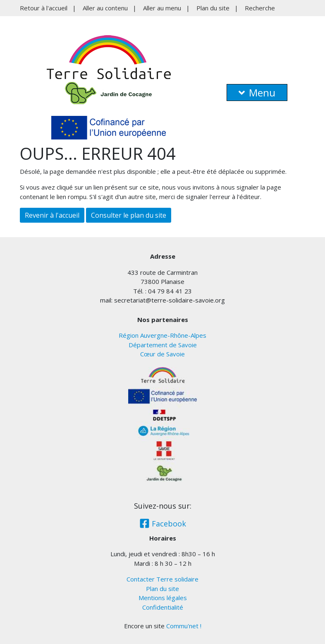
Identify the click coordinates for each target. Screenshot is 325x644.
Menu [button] (257, 93)
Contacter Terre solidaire (162, 579)
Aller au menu (162, 8)
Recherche (260, 8)
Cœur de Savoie (162, 354)
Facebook (163, 524)
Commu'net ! (184, 626)
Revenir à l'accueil (52, 215)
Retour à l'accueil (44, 8)
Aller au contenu (105, 8)
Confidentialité (163, 607)
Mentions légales (163, 598)
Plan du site (213, 8)
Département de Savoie (163, 345)
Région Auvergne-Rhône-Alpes (162, 335)
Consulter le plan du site (129, 215)
